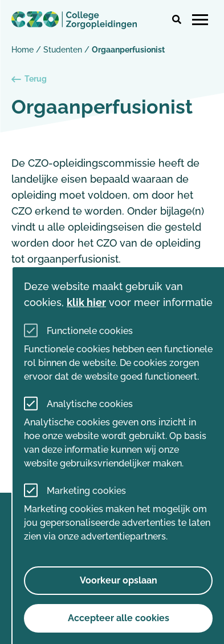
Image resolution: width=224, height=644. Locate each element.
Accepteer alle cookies (119, 618)
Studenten (63, 50)
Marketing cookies (86, 491)
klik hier (86, 302)
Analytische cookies (90, 404)
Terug (29, 79)
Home (23, 50)
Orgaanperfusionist (128, 50)
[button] (177, 20)
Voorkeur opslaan (119, 580)
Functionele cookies (90, 331)
